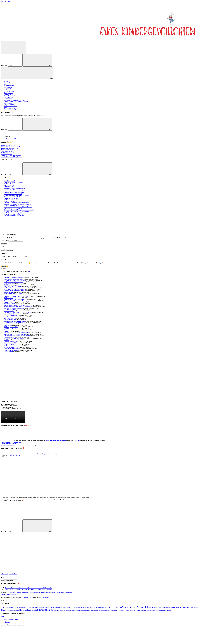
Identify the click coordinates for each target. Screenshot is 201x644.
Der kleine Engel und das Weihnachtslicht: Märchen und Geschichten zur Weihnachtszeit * (28, 588)
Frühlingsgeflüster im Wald (11, 198)
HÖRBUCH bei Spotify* (14, 455)
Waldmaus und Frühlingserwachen (10, 148)
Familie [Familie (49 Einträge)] (25, 608)
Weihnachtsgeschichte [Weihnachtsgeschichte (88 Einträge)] (130, 610)
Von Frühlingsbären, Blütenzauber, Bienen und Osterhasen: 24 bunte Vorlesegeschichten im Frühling (31, 454)
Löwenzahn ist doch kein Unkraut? (13, 194)
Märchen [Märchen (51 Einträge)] (61, 610)
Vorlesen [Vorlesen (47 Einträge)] (108, 610)
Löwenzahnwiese (8, 295)
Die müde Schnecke (9, 328)
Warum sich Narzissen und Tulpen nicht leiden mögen (18, 195)
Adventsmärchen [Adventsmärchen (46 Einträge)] (19, 608)
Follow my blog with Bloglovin (9, 574)
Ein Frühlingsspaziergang (10, 320)
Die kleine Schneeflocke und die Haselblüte (15, 214)
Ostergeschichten (8, 97)
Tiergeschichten (8, 99)
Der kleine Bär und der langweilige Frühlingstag (16, 203)
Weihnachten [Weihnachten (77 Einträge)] (121, 610)
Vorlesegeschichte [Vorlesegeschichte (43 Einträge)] (102, 610)
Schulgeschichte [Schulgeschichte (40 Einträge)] (69, 610)
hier (30, 271)
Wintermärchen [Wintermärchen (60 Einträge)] (168, 610)
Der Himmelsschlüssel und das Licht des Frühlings (17, 336)
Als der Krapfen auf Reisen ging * (13, 213)
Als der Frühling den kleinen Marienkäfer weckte (17, 288)
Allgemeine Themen (9, 86)
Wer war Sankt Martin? (10, 343)
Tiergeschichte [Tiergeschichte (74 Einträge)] (87, 610)
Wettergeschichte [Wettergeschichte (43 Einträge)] (149, 610)
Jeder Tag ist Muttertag (10, 318)
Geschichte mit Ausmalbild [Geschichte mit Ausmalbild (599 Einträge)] (135, 607)
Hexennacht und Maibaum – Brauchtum (14, 294)
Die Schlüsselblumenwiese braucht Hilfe (14, 188)
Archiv (2, 250)
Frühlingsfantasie (8, 346)
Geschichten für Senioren (10, 106)
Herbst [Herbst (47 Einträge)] (166, 608)
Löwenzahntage (8, 325)
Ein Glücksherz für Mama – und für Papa (14, 305)
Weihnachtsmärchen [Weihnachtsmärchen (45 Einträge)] (141, 610)
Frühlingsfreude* (8, 187)
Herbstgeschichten (9, 93)
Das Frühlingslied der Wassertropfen (11, 442)
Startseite (6, 81)
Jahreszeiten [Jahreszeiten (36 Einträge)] (13, 610)
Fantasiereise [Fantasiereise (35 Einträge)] (41, 608)
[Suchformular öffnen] (13, 47)
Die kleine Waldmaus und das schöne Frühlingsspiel (17, 204)
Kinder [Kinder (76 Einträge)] (17, 610)
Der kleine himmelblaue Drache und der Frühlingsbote (18, 207)
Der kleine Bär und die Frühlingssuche (11, 147)
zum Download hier (26, 598)
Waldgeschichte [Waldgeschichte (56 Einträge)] (114, 610)
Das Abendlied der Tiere (7, 151)
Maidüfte (6, 340)
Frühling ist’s (7, 331)
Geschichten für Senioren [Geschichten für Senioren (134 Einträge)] (156, 607)
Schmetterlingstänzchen (10, 310)
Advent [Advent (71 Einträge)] (2, 607)
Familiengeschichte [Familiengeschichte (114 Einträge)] (32, 607)
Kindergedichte (8, 87)
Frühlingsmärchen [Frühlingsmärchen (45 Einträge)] (101, 608)
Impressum (7, 621)
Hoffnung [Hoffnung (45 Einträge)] (193, 608)
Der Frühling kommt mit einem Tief (13, 208)
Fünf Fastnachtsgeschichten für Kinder (14, 216)
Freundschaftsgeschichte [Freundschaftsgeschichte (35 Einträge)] (64, 608)
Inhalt (5, 84)
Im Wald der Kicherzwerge (11, 317)
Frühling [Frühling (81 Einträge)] (71, 608)
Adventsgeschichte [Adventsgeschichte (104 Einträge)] (10, 607)
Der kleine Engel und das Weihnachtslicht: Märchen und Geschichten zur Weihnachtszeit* (29, 589)
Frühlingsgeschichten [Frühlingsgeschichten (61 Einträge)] (92, 608)
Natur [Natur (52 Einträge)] (64, 610)
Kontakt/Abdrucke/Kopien (11, 109)
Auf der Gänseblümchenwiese (12, 347)
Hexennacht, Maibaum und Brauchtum (11, 155)
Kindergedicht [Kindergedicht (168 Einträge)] (24, 610)
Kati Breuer (77, 441)
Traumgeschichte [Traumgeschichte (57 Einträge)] (95, 610)
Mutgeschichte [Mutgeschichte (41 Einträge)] (56, 610)
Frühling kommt (8, 302)
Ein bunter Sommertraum (10, 330)
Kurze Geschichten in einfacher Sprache (14, 100)
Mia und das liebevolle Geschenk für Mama (15, 339)
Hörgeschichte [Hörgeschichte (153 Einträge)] (5, 610)
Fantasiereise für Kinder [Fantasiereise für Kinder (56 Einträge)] (49, 608)
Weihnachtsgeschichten (10, 96)
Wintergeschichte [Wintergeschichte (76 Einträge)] (159, 610)
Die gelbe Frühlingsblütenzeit (12, 341)
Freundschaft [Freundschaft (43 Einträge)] (57, 608)
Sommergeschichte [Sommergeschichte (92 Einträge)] (78, 610)
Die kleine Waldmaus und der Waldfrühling (15, 191)
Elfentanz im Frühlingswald (8, 444)
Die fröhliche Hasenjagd (10, 190)
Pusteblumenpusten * (9, 181)
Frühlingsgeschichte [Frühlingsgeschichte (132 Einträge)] (80, 607)
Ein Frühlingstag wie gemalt (11, 185)
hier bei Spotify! (46, 598)
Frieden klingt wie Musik (7, 153)
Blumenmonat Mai (9, 311)
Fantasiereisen (8, 89)
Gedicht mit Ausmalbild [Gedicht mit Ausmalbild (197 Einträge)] (113, 607)
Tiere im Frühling (8, 352)
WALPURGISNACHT (7, 154)
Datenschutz (7, 622)
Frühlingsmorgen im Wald (7, 150)
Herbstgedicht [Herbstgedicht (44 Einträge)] (170, 608)
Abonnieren (4, 244)
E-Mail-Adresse (5, 241)
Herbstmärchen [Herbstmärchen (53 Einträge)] (187, 608)
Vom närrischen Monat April (8, 145)
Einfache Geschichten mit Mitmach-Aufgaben (16, 102)
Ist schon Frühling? (9, 314)
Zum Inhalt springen (6, 1)
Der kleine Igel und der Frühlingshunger (14, 192)
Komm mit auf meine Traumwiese (13, 349)
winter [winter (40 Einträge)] (153, 610)
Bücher (6, 107)
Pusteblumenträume (9, 337)
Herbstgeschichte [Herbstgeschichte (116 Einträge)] (178, 607)
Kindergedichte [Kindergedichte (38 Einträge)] (32, 610)
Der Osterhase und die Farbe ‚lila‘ (13, 197)
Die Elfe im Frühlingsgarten (11, 206)
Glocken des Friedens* (10, 201)
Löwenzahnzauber (9, 324)
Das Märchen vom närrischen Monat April (15, 291)
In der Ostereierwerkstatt (8, 445)
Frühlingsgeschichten (9, 90)
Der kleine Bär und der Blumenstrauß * (14, 182)
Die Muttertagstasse (9, 344)
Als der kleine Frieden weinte (11, 200)
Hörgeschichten (8, 103)
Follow (2, 617)
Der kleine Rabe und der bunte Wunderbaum (15, 334)
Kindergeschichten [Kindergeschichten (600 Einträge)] (44, 610)
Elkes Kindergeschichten (10, 83)
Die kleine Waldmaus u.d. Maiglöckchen (11, 157)
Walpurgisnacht (8, 283)
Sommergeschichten (9, 91)
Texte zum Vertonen (9, 105)
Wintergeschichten (9, 94)
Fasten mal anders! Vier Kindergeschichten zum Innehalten (19, 210)
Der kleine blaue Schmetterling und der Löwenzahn (17, 296)
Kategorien (4, 257)
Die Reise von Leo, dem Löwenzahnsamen (15, 289)
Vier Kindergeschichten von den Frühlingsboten (16, 211)
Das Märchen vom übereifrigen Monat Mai (15, 321)
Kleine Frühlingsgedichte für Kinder (13, 279)
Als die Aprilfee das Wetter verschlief (14, 139)
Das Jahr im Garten (9, 184)
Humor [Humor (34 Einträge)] (196, 608)
